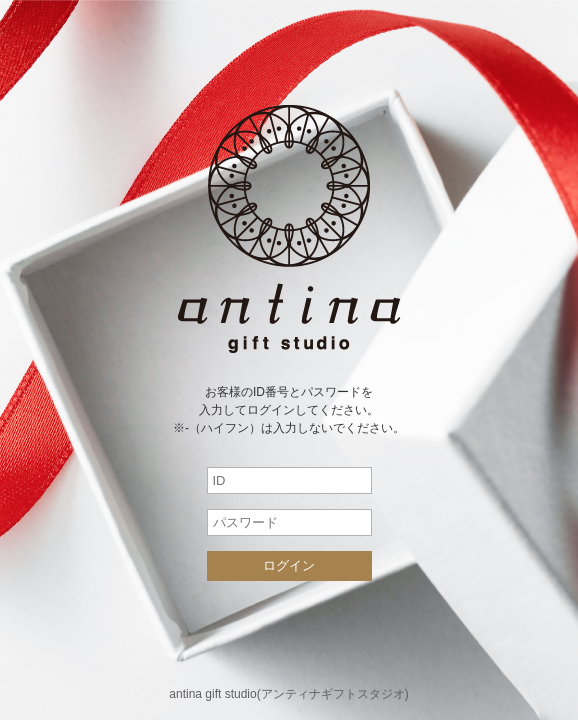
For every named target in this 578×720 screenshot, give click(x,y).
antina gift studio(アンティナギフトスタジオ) (288, 694)
